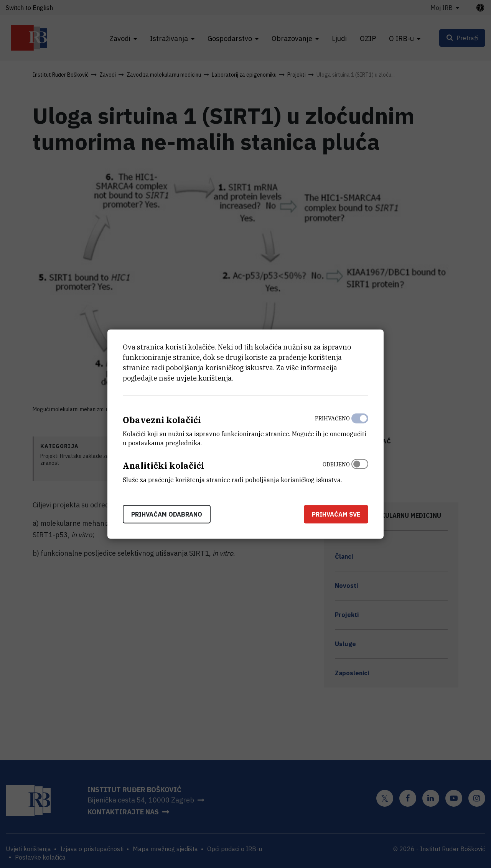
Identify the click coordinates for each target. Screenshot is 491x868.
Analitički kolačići (163, 465)
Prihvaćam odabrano (167, 514)
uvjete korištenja (204, 378)
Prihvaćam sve (336, 514)
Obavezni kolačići (162, 419)
